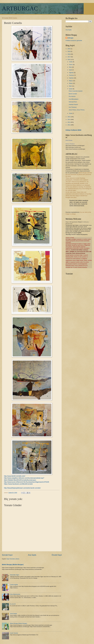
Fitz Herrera (72, 96)
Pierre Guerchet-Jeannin (76, 91)
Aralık (71, 62)
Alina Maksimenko (15, 594)
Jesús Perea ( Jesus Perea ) (77, 110)
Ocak (71, 113)
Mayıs (71, 81)
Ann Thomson (73, 107)
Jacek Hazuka (14, 633)
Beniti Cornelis (73, 94)
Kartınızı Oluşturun (70, 144)
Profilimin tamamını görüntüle (74, 41)
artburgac (70, 38)
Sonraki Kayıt (7, 555)
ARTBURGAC (20, 8)
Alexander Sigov (15, 575)
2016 (69, 60)
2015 (69, 117)
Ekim (71, 67)
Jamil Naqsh (13, 614)
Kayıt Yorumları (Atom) (13, 559)
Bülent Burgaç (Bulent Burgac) (13, 564)
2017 (69, 57)
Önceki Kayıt (57, 555)
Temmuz (72, 75)
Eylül (71, 70)
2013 (69, 122)
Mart (70, 86)
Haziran (71, 78)
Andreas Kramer (73, 104)
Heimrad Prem (73, 102)
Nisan (71, 83)
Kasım (71, 64)
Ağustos (71, 73)
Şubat (71, 89)
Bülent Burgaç (69, 140)
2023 (69, 49)
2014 (69, 119)
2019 (69, 51)
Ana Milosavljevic (74, 99)
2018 (69, 54)
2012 (69, 125)
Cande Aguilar (14, 585)
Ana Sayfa (32, 555)
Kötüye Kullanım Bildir (73, 130)
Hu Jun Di (13, 604)
